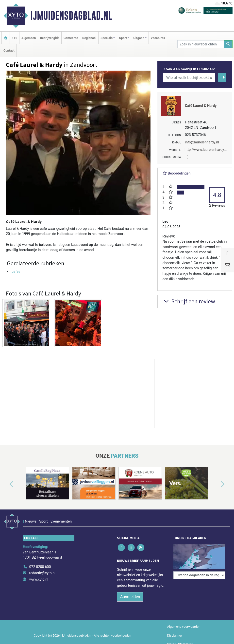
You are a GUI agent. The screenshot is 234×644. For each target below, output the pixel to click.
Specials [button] (107, 38)
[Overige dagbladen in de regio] (199, 575)
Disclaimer (175, 635)
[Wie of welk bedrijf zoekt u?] (189, 78)
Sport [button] (123, 38)
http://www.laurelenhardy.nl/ (207, 150)
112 (15, 38)
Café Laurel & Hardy (201, 106)
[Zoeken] (228, 44)
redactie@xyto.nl (42, 573)
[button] (6, 484)
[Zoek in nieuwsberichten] (201, 44)
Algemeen (29, 38)
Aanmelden (130, 597)
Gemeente (71, 38)
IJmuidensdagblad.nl (71, 16)
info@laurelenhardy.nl (202, 142)
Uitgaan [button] (139, 38)
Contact (9, 50)
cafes (16, 272)
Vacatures (158, 38)
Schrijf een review (189, 301)
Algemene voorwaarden (184, 627)
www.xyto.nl (39, 579)
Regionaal (89, 38)
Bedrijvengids (50, 38)
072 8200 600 (40, 567)
